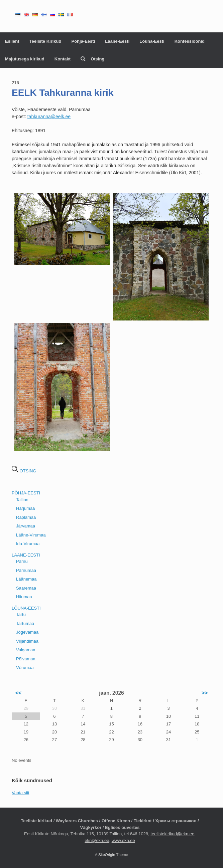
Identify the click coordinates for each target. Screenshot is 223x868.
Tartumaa (25, 623)
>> (205, 693)
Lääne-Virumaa (31, 535)
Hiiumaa (24, 597)
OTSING (24, 471)
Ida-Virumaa (28, 544)
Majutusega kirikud (25, 59)
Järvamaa (26, 526)
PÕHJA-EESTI (26, 493)
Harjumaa (25, 508)
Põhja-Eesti (83, 41)
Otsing (92, 59)
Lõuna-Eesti (152, 41)
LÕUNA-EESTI (26, 608)
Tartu (21, 614)
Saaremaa (26, 588)
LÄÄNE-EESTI (26, 555)
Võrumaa (25, 668)
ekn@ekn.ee (97, 840)
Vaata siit (21, 793)
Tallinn (22, 500)
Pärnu (22, 561)
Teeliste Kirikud (45, 41)
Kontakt (63, 59)
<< (18, 693)
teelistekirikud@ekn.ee (172, 834)
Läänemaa (26, 579)
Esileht (12, 41)
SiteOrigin (107, 855)
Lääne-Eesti (117, 41)
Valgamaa (26, 650)
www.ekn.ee (123, 840)
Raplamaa (26, 517)
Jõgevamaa (27, 632)
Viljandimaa (27, 641)
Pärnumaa (26, 570)
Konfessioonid (190, 41)
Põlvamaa (26, 659)
